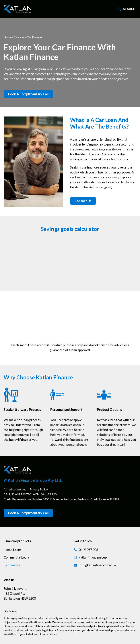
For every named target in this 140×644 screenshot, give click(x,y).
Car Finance (12, 565)
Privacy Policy (39, 489)
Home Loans (13, 550)
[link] (17, 9)
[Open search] (126, 9)
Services (19, 37)
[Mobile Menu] (107, 9)
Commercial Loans (17, 557)
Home (8, 37)
